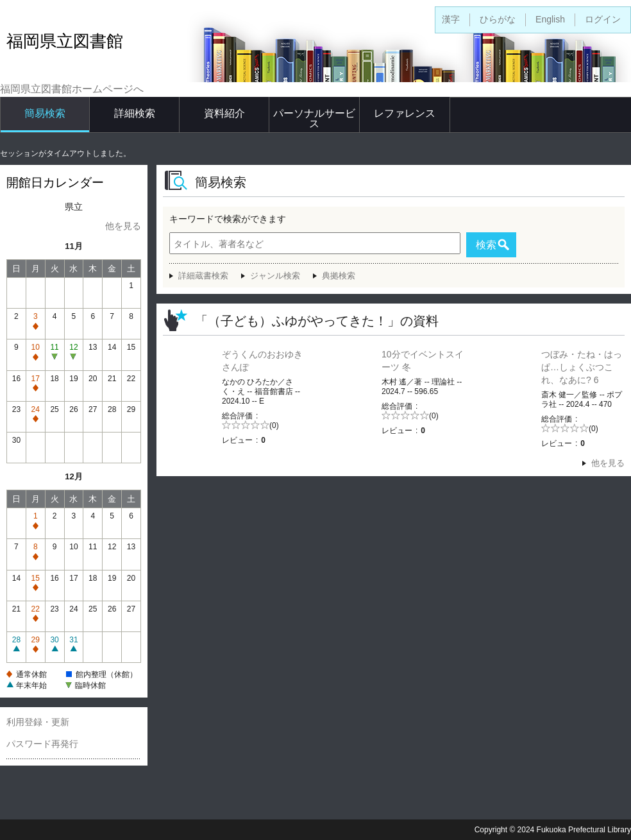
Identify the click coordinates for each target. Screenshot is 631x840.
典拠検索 (339, 276)
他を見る (123, 226)
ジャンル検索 (275, 276)
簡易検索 (45, 113)
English (550, 19)
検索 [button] (486, 245)
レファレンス (405, 113)
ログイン (603, 19)
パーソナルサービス (314, 118)
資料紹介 (224, 113)
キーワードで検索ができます (228, 219)
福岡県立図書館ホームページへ (72, 89)
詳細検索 (135, 113)
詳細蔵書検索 (203, 276)
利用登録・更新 (38, 722)
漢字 (451, 19)
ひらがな (498, 19)
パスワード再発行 (42, 744)
